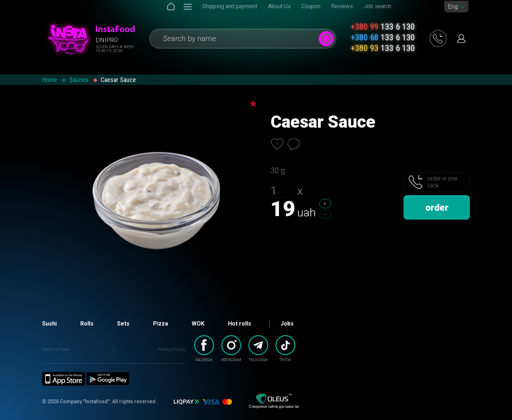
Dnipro (107, 40)
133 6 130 (383, 27)
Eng (453, 7)
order (437, 208)
